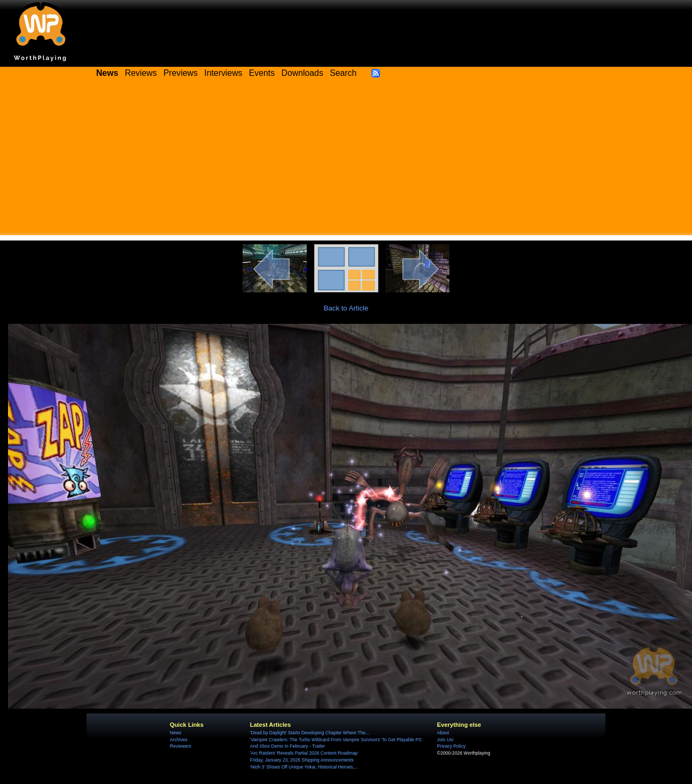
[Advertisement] (346, 160)
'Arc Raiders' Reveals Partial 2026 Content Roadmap (304, 753)
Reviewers (181, 746)
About (443, 733)
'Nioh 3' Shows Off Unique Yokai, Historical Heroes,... (304, 767)
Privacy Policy (451, 746)
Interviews (223, 73)
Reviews (141, 73)
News (176, 733)
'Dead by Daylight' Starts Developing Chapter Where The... (310, 733)
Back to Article (346, 308)
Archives (179, 740)
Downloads (302, 73)
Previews (181, 73)
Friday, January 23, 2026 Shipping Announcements (302, 760)
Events (262, 73)
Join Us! (445, 740)
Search (343, 73)
